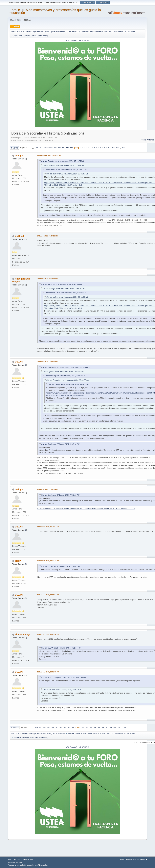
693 (48, 148)
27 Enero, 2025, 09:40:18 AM (47, 236)
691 (40, 148)
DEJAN (19, 362)
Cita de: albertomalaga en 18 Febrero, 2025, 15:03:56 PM (64, 678)
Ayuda (122, 859)
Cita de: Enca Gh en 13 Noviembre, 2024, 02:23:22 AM (66, 170)
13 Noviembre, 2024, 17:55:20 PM (49, 155)
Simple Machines (27, 859)
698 (68, 148)
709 (113, 148)
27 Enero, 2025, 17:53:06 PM (47, 489)
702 (86, 148)
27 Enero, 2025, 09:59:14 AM (47, 279)
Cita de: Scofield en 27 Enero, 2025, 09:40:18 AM (60, 444)
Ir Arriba (15, 728)
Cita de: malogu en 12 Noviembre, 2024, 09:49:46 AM (67, 174)
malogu (19, 156)
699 (72, 148)
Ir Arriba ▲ (144, 859)
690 (36, 148)
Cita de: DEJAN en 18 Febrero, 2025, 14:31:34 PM (61, 648)
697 (64, 148)
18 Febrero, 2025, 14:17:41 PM (48, 561)
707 (105, 148)
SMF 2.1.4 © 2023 (14, 859)
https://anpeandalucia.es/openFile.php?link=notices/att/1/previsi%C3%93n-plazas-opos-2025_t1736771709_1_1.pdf (86, 508)
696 (60, 148)
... (33, 148)
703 (90, 148)
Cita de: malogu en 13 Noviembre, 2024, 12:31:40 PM (64, 165)
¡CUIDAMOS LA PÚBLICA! (77, 40)
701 (82, 148)
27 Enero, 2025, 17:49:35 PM (47, 362)
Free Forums (20, 862)
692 (44, 148)
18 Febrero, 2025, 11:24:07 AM (48, 527)
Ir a (136, 743)
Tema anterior (148, 140)
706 (101, 148)
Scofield (19, 236)
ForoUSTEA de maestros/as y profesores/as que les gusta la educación (55, 11)
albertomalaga (23, 634)
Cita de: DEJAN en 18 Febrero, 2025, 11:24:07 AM (61, 566)
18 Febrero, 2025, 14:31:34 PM (48, 595)
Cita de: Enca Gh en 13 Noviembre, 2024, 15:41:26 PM (63, 161)
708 (109, 148)
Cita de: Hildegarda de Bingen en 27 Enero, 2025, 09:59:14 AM (66, 367)
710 (117, 148)
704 (94, 148)
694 (52, 148)
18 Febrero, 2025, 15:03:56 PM (48, 634)
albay (18, 561)
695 (56, 148)
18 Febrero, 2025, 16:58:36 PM (48, 672)
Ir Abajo (14, 148)
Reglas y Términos (132, 859)
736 (123, 148)
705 (98, 148)
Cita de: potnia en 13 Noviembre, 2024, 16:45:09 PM (62, 284)
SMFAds (10, 862)
